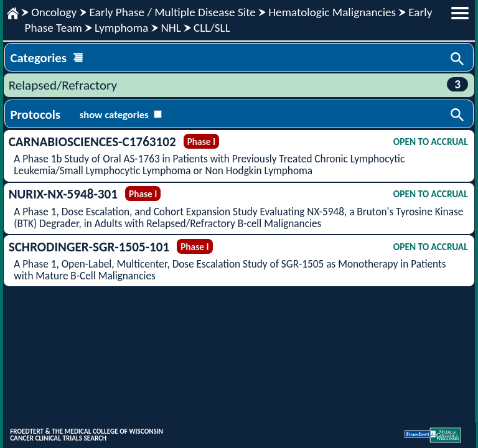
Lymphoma (121, 28)
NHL (171, 28)
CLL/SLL (212, 28)
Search (458, 60)
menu (460, 13)
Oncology (54, 12)
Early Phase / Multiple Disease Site (172, 12)
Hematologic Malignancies (332, 12)
